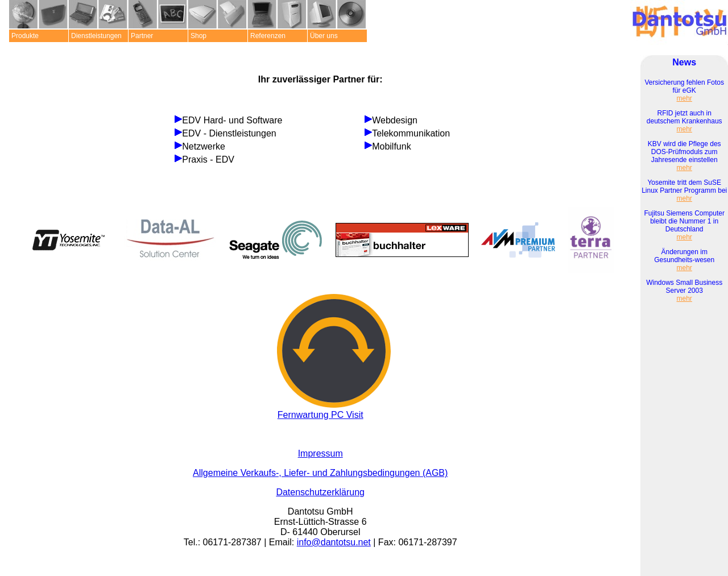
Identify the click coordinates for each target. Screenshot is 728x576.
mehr (684, 98)
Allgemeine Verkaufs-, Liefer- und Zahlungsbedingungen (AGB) (320, 473)
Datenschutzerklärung (320, 492)
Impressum (320, 453)
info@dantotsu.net (334, 542)
